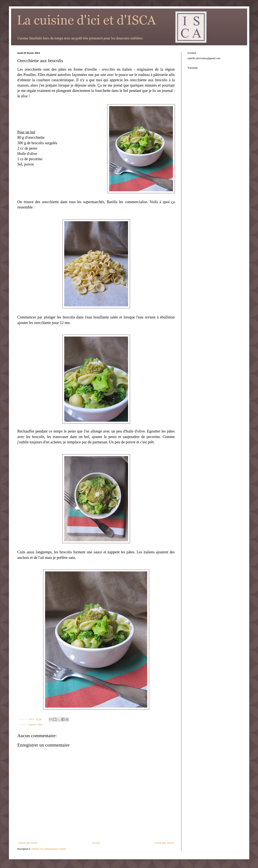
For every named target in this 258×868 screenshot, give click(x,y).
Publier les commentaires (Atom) (49, 849)
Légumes (33, 724)
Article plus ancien (164, 843)
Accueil (96, 843)
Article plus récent (28, 843)
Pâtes (40, 724)
